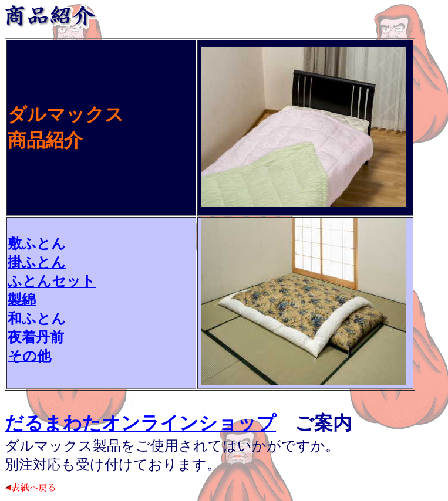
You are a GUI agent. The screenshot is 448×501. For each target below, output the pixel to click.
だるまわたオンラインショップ (140, 423)
